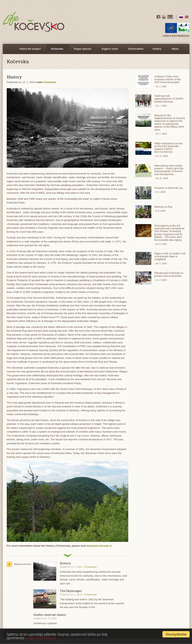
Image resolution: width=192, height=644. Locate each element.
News (175, 49)
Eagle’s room (109, 51)
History (65, 563)
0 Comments (90, 567)
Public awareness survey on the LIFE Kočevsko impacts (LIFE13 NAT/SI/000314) (168, 148)
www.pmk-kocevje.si (99, 546)
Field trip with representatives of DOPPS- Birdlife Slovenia (169, 99)
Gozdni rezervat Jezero (50, 615)
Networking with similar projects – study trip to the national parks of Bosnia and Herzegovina (169, 170)
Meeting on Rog (163, 207)
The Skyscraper (71, 591)
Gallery (156, 51)
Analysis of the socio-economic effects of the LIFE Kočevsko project (167, 79)
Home (10, 49)
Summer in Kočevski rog (168, 188)
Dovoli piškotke (176, 634)
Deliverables (136, 49)
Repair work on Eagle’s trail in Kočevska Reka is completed (170, 256)
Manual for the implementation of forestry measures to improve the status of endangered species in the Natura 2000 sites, (170, 122)
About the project (30, 51)
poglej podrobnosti (41, 638)
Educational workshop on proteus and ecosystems (169, 274)
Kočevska (56, 51)
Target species (82, 51)
